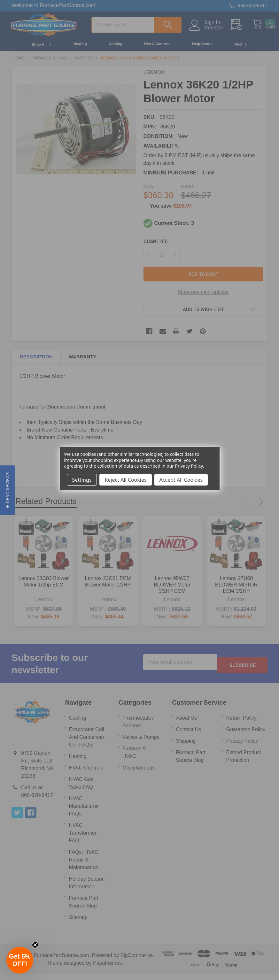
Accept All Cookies (181, 480)
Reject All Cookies (125, 480)
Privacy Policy (189, 466)
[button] (8, 490)
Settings (82, 480)
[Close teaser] (35, 945)
